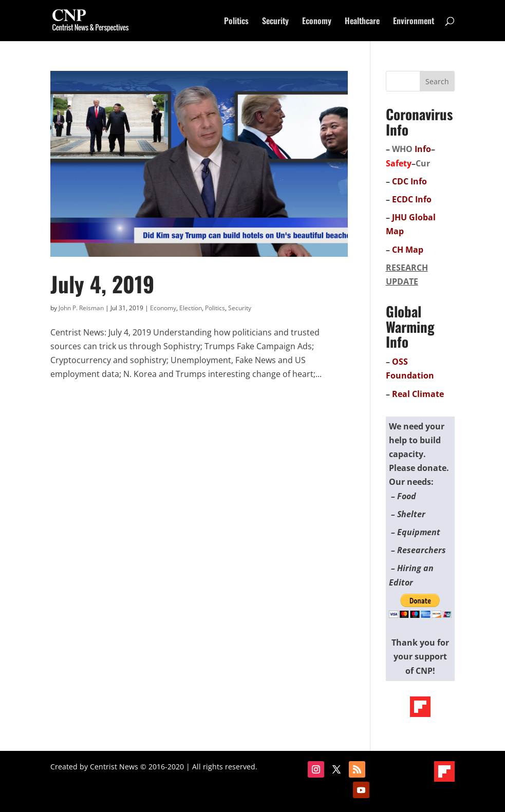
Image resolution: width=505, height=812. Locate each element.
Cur (423, 163)
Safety (399, 163)
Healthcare (362, 22)
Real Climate (418, 394)
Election (191, 308)
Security (275, 22)
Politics (236, 22)
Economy (317, 22)
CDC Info (409, 181)
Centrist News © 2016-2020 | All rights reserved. (174, 767)
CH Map (408, 250)
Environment (414, 22)
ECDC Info (412, 199)
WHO (402, 149)
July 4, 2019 (102, 284)
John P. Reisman (81, 308)
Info (423, 149)
